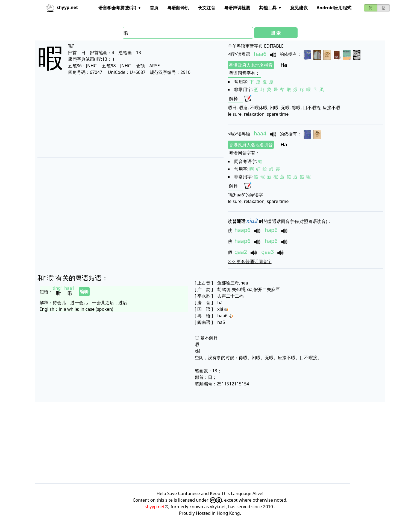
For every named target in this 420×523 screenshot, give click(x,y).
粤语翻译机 (178, 8)
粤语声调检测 (237, 8)
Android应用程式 (334, 8)
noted (280, 500)
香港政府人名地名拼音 (251, 65)
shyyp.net (155, 507)
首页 (154, 8)
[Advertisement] (120, 116)
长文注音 (207, 8)
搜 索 (276, 33)
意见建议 (299, 8)
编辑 (84, 292)
